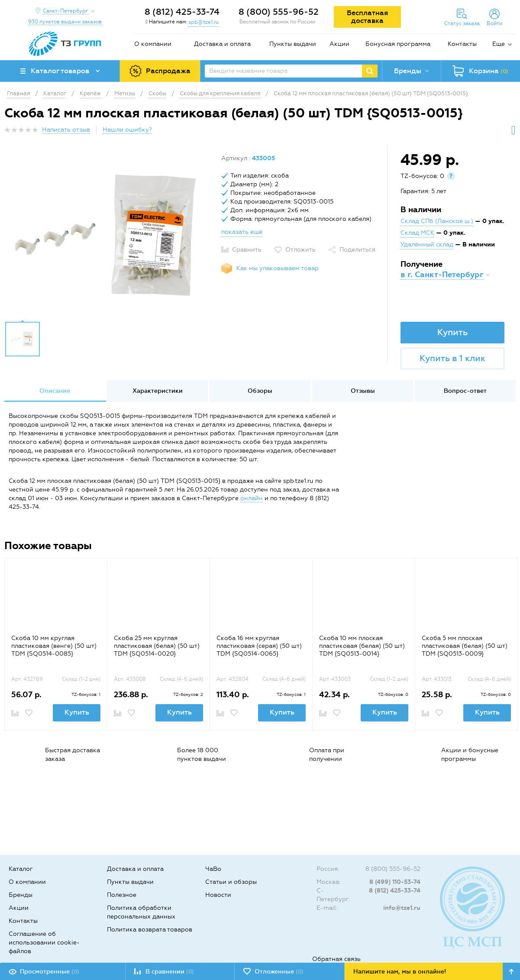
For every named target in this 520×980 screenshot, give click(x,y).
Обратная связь (336, 959)
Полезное (122, 895)
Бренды (21, 895)
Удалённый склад (427, 244)
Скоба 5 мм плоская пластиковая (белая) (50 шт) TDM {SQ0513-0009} (465, 646)
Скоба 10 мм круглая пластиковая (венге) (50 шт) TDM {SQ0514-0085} (54, 646)
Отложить (300, 250)
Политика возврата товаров (150, 930)
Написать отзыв (66, 130)
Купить (452, 332)
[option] (110, 235)
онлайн (252, 498)
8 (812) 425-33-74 (182, 12)
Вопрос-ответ (465, 391)
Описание (55, 391)
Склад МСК (417, 233)
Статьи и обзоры (231, 882)
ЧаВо (213, 869)
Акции (339, 44)
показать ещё (242, 232)
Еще (499, 44)
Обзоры (260, 391)
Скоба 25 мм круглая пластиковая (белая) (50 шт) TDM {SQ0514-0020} (157, 646)
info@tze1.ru (402, 908)
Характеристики (158, 391)
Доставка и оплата (222, 44)
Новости (218, 895)
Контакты (462, 44)
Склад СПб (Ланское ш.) (437, 221)
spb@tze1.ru (203, 22)
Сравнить (247, 250)
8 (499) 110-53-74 (395, 882)
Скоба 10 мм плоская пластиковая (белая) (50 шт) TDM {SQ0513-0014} (362, 646)
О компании (153, 44)
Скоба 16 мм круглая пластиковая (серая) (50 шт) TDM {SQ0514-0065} (259, 646)
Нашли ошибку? (127, 130)
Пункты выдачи (293, 44)
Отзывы (363, 391)
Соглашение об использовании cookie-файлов (44, 943)
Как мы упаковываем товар (278, 268)
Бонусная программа (398, 44)
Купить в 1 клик (452, 358)
